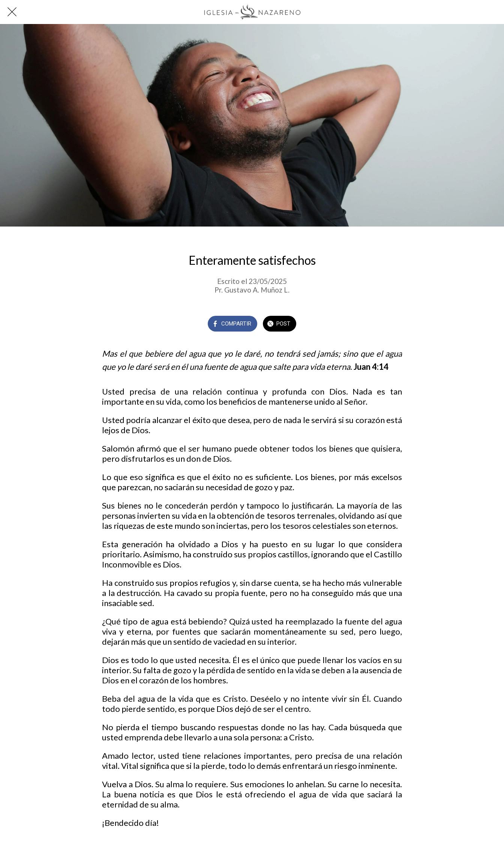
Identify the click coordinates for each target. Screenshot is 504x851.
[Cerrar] (12, 12)
